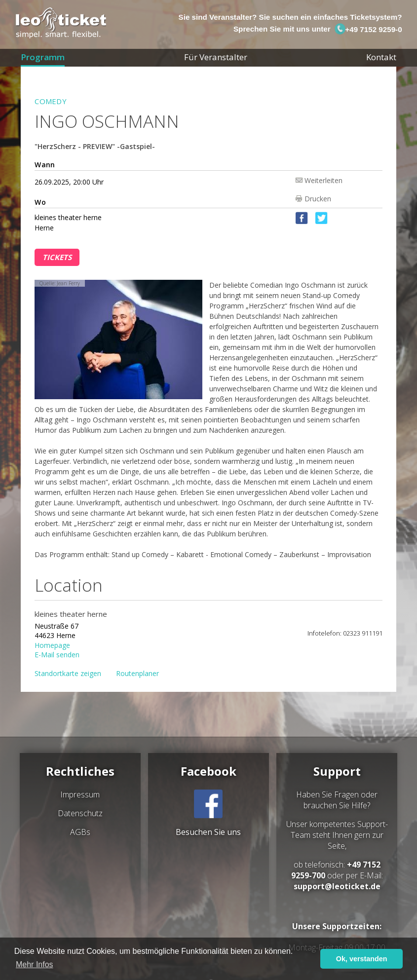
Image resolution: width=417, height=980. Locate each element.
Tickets (57, 257)
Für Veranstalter (216, 57)
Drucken (318, 199)
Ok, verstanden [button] (362, 959)
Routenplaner (137, 673)
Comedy (51, 101)
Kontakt (381, 57)
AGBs (80, 832)
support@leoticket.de (337, 886)
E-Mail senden (57, 654)
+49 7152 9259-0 (368, 29)
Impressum (80, 794)
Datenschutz (80, 813)
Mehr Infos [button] (35, 964)
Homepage (52, 645)
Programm (43, 57)
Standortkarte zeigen (68, 673)
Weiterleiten (323, 180)
